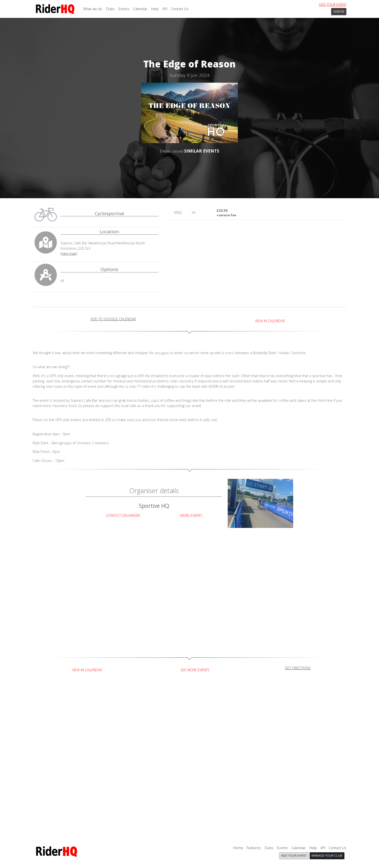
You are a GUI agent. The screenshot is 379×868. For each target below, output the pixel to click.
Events (124, 9)
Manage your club (327, 855)
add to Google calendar (113, 319)
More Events (191, 515)
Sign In (339, 11)
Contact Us (180, 9)
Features (254, 848)
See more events (195, 670)
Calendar (140, 9)
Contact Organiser (123, 515)
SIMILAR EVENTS (202, 151)
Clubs (110, 9)
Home (238, 848)
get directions (298, 668)
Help (155, 9)
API (165, 9)
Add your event (333, 4)
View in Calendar (270, 321)
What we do (93, 9)
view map (69, 253)
